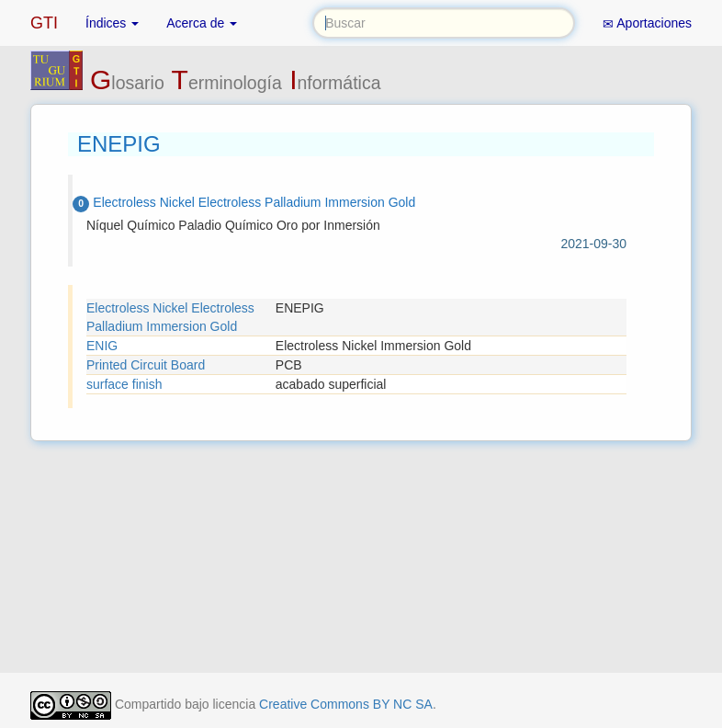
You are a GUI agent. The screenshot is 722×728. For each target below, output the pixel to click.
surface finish (124, 384)
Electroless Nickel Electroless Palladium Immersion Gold (170, 317)
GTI (44, 23)
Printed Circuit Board (146, 365)
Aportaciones (647, 23)
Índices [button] (112, 23)
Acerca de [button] (202, 23)
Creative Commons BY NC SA (346, 704)
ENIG (102, 346)
